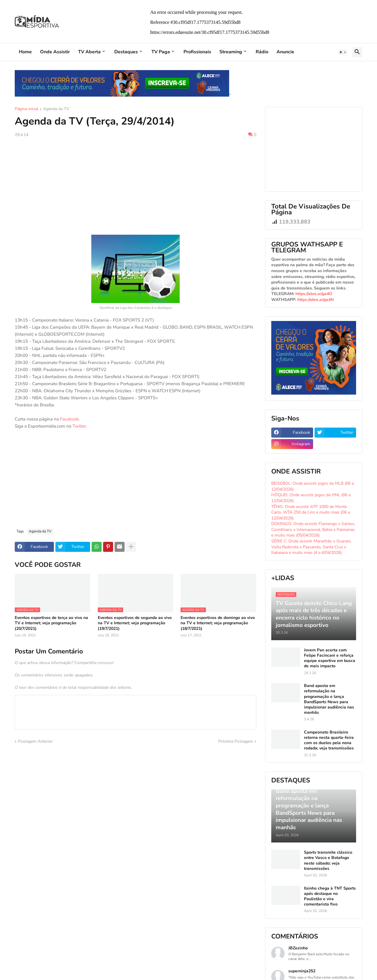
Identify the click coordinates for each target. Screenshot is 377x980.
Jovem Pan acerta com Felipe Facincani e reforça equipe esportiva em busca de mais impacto (330, 658)
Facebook (70, 419)
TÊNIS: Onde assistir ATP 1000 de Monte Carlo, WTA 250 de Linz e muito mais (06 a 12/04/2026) (311, 512)
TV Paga (161, 52)
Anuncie (285, 52)
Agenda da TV (56, 109)
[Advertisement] (135, 186)
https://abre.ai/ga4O (314, 294)
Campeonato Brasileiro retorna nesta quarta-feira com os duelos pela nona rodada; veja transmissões (329, 740)
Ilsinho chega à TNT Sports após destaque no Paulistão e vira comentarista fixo (330, 897)
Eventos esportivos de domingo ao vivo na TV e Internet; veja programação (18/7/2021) (218, 623)
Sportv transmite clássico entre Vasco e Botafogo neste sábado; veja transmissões (328, 861)
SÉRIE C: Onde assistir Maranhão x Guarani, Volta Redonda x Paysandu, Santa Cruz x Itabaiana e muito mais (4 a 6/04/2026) (311, 547)
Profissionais (197, 52)
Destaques (126, 52)
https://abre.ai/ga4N (315, 300)
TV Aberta (89, 52)
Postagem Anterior (35, 741)
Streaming (231, 52)
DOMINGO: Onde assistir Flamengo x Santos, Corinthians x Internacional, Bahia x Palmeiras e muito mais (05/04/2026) (313, 529)
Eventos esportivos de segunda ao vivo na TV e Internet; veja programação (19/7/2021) (135, 623)
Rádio (262, 52)
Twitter (79, 426)
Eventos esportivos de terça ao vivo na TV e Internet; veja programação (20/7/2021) (51, 623)
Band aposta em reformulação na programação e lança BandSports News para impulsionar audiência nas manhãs (329, 699)
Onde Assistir (55, 52)
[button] (343, 52)
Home (25, 52)
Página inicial (27, 109)
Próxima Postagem (236, 741)
